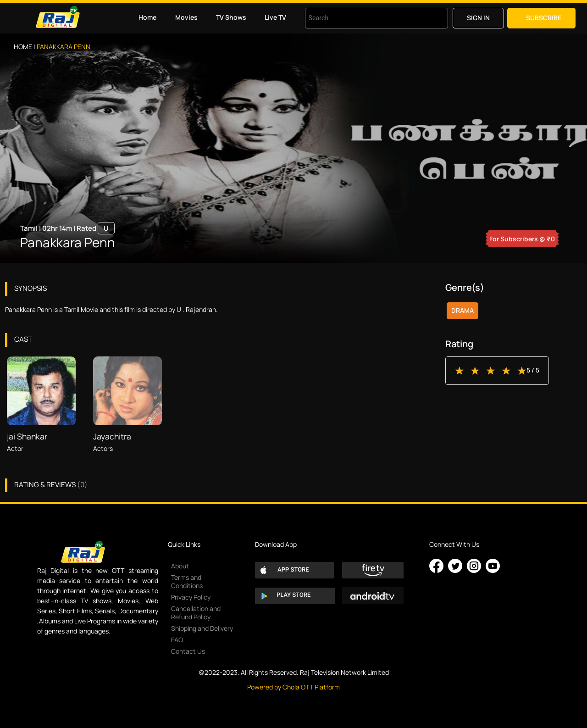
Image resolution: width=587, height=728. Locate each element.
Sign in (478, 18)
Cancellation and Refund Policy (196, 613)
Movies (186, 17)
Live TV (275, 17)
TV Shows (231, 17)
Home (147, 17)
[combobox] (365, 18)
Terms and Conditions (187, 581)
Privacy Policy (191, 597)
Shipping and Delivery (202, 628)
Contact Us (188, 651)
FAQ (177, 640)
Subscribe (544, 18)
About (180, 566)
